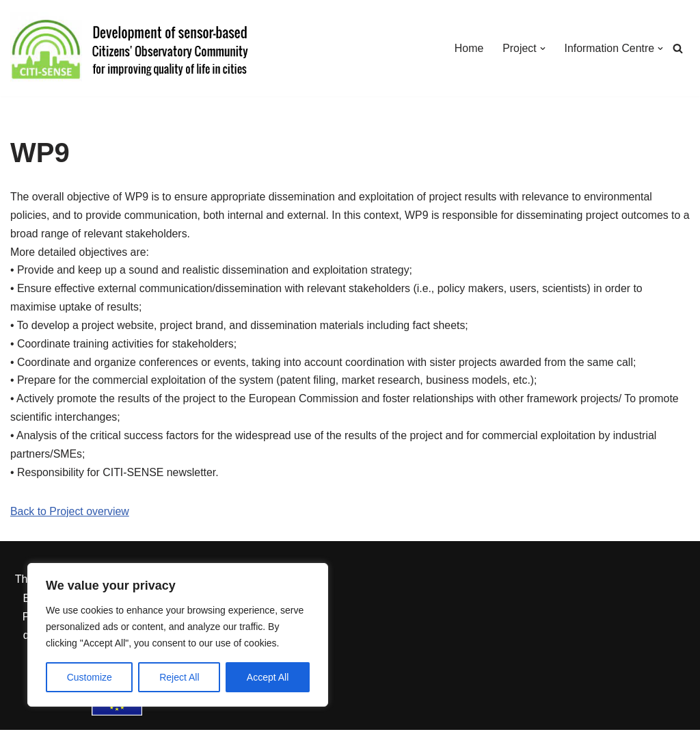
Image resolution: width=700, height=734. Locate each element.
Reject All (179, 677)
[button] (541, 49)
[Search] (678, 48)
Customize (90, 677)
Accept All (268, 677)
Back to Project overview (70, 515)
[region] (178, 635)
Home (468, 48)
